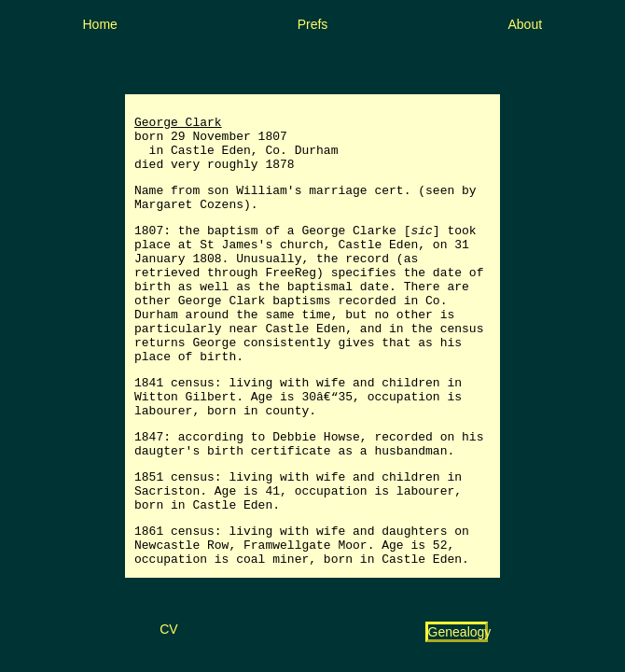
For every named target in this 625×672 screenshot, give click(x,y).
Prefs (313, 24)
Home (100, 24)
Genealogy (460, 632)
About (526, 24)
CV (168, 629)
